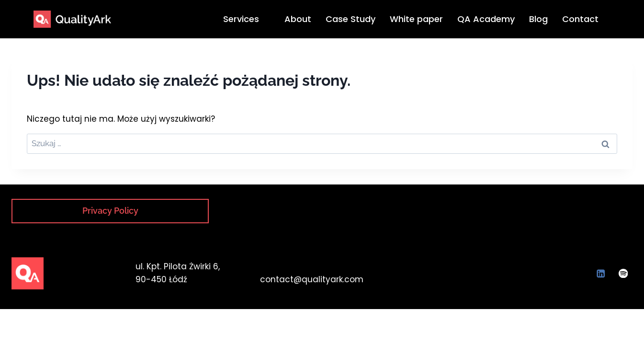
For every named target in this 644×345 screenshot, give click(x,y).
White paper (416, 19)
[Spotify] (623, 273)
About (298, 19)
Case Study (350, 19)
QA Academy (486, 19)
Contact (580, 19)
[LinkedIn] (601, 273)
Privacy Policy (110, 211)
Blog (538, 19)
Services (245, 19)
